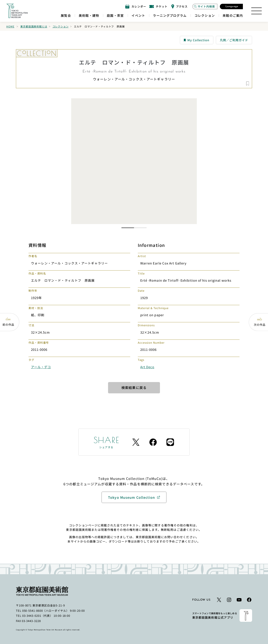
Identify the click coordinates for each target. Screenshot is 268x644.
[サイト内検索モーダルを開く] (205, 6)
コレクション (61, 26)
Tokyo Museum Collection (131, 497)
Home (10, 26)
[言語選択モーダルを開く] (231, 6)
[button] (128, 228)
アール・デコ (41, 367)
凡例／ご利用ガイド (234, 40)
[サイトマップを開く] (256, 11)
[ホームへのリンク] (17, 11)
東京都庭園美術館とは (34, 26)
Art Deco (147, 367)
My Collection (197, 40)
